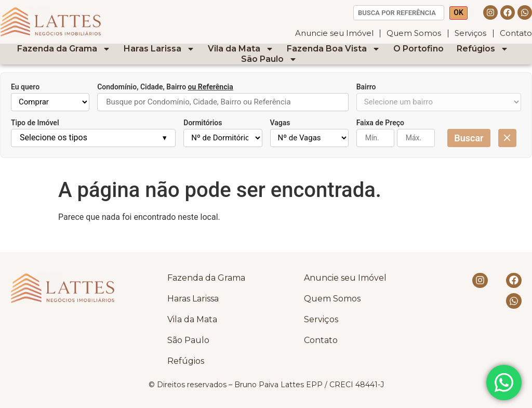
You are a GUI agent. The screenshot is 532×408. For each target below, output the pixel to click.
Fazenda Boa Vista (334, 49)
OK (458, 12)
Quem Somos (414, 33)
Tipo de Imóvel (35, 123)
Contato (516, 33)
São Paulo (269, 59)
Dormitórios (203, 123)
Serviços (470, 33)
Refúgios (483, 49)
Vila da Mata (241, 49)
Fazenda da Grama (64, 49)
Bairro (366, 87)
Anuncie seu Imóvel (334, 33)
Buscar (469, 138)
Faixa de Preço (380, 123)
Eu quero (25, 87)
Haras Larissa (159, 49)
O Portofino (418, 49)
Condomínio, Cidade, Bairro (165, 87)
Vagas (280, 123)
